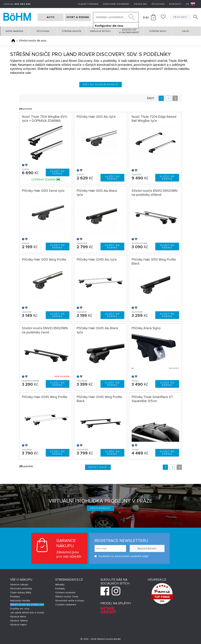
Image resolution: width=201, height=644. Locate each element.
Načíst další (98, 467)
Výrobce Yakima (19, 621)
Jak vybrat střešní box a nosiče (27, 613)
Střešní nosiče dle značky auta (27, 605)
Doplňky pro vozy (20, 609)
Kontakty (175, 4)
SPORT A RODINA (78, 17)
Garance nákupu (19, 585)
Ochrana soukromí (65, 593)
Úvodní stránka (13, 41)
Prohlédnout (101, 508)
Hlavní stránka (88, 4)
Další (187, 31)
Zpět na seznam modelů (101, 85)
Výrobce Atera (18, 617)
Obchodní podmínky (116, 4)
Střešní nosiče (72, 31)
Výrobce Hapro (18, 625)
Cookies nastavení (66, 605)
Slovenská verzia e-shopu (70, 601)
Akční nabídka (14, 31)
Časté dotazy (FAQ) (21, 593)
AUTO (51, 17)
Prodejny (15, 597)
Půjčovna (158, 4)
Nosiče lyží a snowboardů (129, 31)
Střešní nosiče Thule (67, 597)
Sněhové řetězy (100, 31)
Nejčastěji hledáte (20, 601)
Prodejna (140, 4)
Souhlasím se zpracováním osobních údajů (121, 556)
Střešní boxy (158, 31)
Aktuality (60, 585)
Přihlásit (180, 17)
